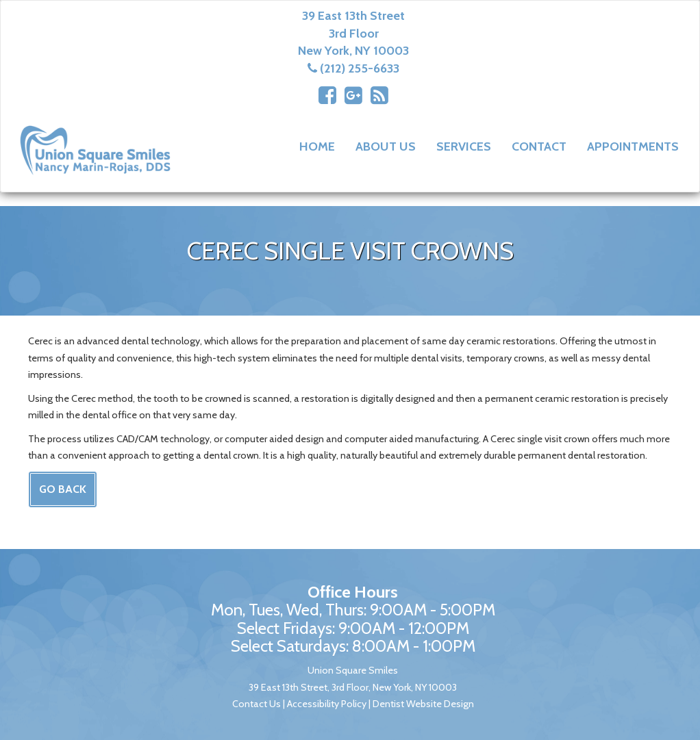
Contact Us (257, 704)
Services (464, 146)
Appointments (633, 146)
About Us (386, 146)
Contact (539, 146)
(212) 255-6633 (360, 68)
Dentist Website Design (423, 704)
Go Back (63, 489)
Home (317, 146)
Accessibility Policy (327, 704)
